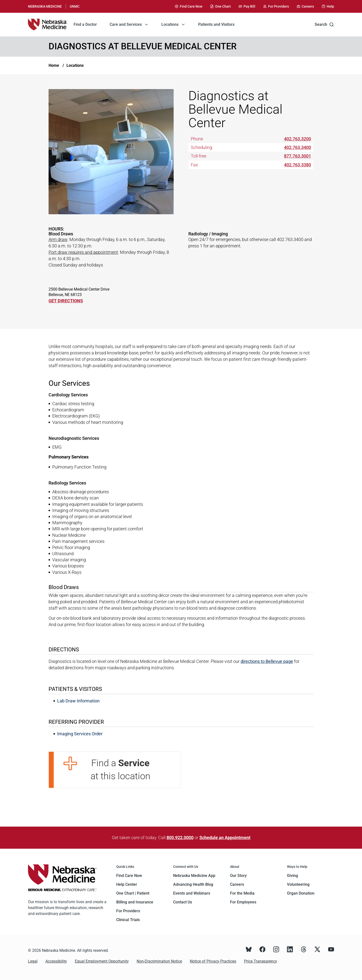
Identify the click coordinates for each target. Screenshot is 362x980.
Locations (75, 65)
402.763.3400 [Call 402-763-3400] (297, 147)
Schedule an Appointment (225, 838)
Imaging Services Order (80, 734)
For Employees (243, 902)
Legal (33, 961)
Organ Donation (301, 893)
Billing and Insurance (135, 902)
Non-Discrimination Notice (159, 961)
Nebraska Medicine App (194, 876)
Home (54, 65)
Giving (292, 876)
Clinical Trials (128, 920)
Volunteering (298, 884)
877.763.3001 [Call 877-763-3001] (297, 156)
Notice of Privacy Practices (213, 961)
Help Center (127, 884)
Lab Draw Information (78, 701)
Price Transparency (261, 961)
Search (324, 25)
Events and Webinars (192, 893)
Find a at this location (120, 770)
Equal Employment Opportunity (102, 961)
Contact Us (183, 902)
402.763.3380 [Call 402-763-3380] (297, 165)
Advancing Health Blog (193, 884)
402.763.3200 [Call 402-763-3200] (297, 139)
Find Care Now (129, 876)
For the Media (242, 893)
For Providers (128, 911)
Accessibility (56, 961)
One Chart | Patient (133, 893)
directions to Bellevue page (267, 661)
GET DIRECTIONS (66, 301)
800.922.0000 (180, 838)
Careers (237, 884)
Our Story (238, 876)
